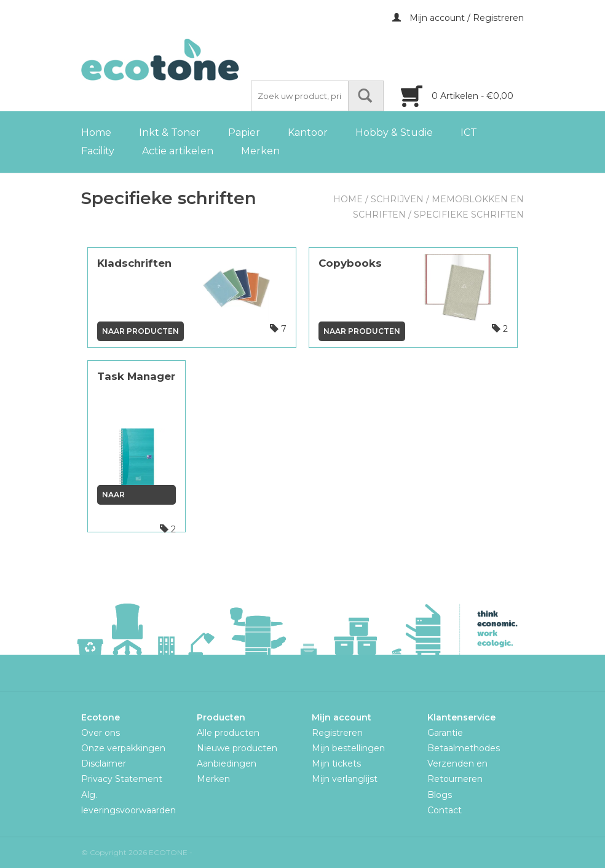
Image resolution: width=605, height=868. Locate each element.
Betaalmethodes (464, 748)
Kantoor (308, 132)
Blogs (440, 795)
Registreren (337, 733)
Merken (260, 151)
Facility (98, 151)
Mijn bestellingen (348, 748)
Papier (244, 132)
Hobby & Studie (394, 132)
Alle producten (228, 733)
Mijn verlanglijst (345, 779)
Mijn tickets (336, 763)
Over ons (101, 733)
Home (96, 132)
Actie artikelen (178, 151)
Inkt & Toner (170, 132)
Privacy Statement (122, 779)
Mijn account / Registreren (458, 18)
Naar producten (140, 331)
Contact (445, 810)
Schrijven (397, 199)
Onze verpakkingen (123, 748)
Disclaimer (104, 763)
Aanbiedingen (227, 763)
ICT (469, 132)
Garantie (445, 733)
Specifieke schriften (469, 215)
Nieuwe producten (237, 748)
